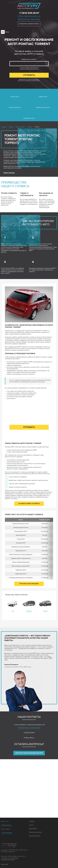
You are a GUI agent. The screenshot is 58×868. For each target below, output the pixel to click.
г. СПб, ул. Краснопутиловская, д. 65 (29, 16)
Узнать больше (9, 173)
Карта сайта (5, 864)
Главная (32, 821)
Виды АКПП (33, 829)
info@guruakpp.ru (29, 738)
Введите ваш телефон (29, 59)
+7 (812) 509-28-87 (29, 13)
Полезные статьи (35, 836)
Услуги (31, 825)
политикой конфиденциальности (9, 859)
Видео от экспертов (35, 832)
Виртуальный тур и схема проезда (29, 19)
